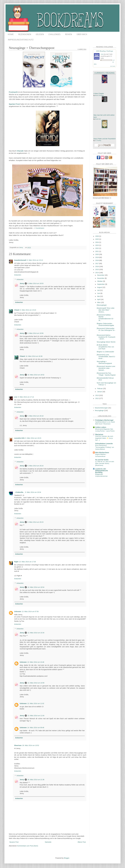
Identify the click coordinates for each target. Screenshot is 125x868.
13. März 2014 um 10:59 (36, 683)
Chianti (17, 310)
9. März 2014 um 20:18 (35, 416)
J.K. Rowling (98, 141)
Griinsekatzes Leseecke (104, 444)
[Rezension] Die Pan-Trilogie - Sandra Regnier (106, 374)
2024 (97, 242)
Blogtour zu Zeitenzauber (105, 352)
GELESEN (40, 35)
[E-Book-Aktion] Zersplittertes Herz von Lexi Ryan (105, 347)
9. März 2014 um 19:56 (35, 333)
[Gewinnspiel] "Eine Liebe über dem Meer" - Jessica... (106, 310)
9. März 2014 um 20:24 (35, 466)
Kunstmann (40, 228)
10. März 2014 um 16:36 (34, 356)
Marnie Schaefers (99, 95)
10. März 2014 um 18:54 (36, 587)
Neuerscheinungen (101, 408)
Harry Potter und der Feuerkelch (105, 139)
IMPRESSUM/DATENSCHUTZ (21, 40)
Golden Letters (101, 427)
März (99, 302)
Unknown (18, 612)
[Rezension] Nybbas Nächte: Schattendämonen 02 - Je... (105, 318)
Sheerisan (18, 745)
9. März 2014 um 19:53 (35, 283)
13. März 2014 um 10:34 (36, 633)
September (101, 284)
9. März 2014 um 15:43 (28, 310)
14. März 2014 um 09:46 (36, 728)
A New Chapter (99, 94)
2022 (97, 248)
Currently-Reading (105, 73)
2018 (97, 260)
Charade (20, 151)
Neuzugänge (99, 410)
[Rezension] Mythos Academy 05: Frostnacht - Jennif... (106, 337)
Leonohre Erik (19, 438)
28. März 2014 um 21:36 (36, 780)
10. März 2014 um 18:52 (36, 375)
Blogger (67, 858)
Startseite (48, 842)
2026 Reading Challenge (105, 51)
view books (113, 66)
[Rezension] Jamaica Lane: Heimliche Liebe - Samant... (106, 368)
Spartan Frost (14, 104)
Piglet (16, 562)
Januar (100, 392)
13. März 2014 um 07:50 (30, 612)
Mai (99, 296)
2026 (97, 236)
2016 (97, 266)
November (101, 278)
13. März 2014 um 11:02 (36, 703)
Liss (16, 397)
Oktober (100, 281)
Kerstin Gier (98, 119)
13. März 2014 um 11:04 (36, 716)
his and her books (102, 460)
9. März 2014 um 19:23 (33, 438)
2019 (97, 257)
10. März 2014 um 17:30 (27, 562)
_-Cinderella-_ (19, 492)
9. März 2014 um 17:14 (26, 397)
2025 (97, 239)
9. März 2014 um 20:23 (35, 522)
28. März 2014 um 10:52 (31, 745)
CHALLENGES (54, 35)
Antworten (18, 275)
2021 (97, 251)
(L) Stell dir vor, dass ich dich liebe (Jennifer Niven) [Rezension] (105, 464)
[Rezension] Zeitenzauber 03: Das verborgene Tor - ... (106, 330)
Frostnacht (13, 92)
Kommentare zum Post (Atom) (28, 846)
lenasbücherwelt (20, 260)
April (99, 299)
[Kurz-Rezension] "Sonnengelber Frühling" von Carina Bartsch (105, 447)
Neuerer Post (14, 842)
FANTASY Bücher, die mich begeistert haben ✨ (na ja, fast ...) (104, 438)
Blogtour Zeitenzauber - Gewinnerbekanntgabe (105, 324)
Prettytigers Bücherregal (104, 420)
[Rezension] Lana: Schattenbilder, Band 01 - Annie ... (106, 357)
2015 (97, 269)
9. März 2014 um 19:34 (33, 492)
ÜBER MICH (82, 35)
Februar (100, 389)
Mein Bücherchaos (102, 453)
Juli (99, 290)
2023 (97, 245)
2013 (97, 395)
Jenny (22, 283)
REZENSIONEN (25, 35)
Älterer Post (82, 842)
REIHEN (68, 35)
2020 (97, 254)
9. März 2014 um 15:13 (35, 260)
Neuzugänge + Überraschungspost (104, 362)
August (100, 287)
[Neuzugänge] (102, 305)
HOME (11, 35)
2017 (97, 263)
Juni (99, 293)
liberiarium (99, 434)
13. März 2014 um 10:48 (36, 662)
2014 (97, 273)
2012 (97, 398)
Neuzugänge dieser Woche (106, 342)
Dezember (101, 275)
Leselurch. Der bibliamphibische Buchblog (102, 471)
